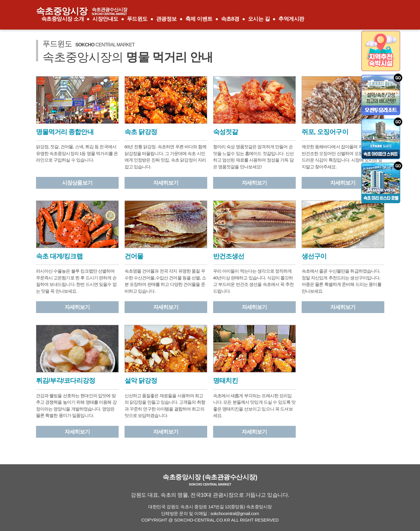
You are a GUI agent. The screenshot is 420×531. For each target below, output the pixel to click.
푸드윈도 (137, 19)
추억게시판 (291, 19)
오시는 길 (259, 19)
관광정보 (166, 19)
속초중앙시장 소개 (63, 19)
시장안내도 (105, 19)
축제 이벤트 (199, 19)
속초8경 (230, 19)
